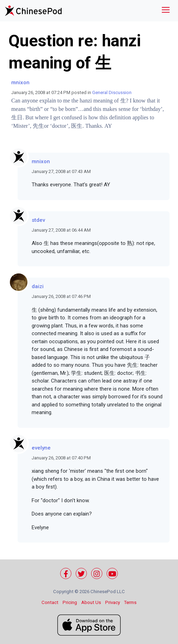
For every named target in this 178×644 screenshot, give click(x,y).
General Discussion (112, 92)
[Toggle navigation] (166, 11)
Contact (50, 602)
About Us (91, 602)
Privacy (113, 602)
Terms (130, 602)
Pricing (70, 602)
